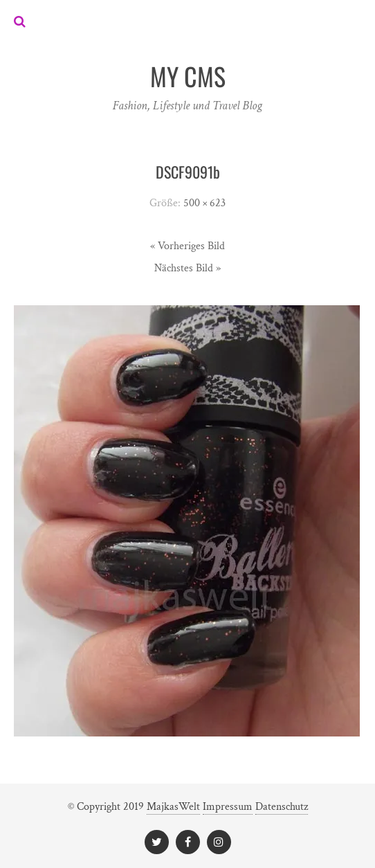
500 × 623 (204, 203)
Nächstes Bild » (187, 268)
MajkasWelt (173, 807)
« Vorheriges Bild (187, 246)
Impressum (228, 807)
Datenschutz (282, 807)
